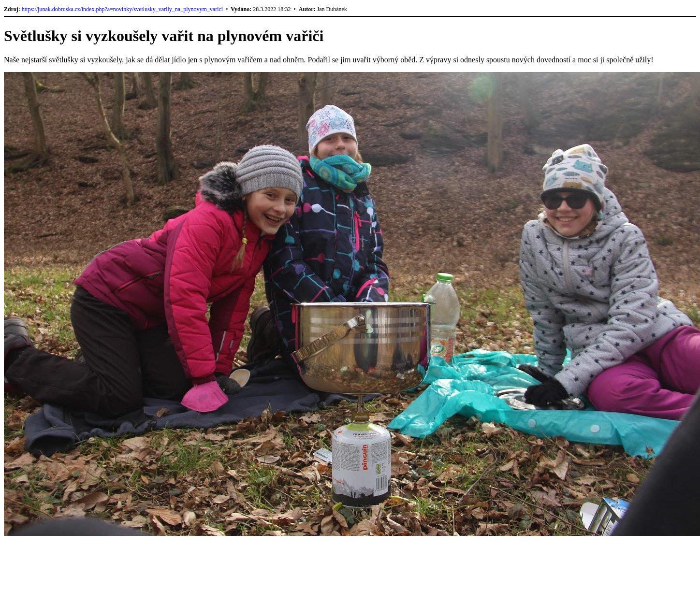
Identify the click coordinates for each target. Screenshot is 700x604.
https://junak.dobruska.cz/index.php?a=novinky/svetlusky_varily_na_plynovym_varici (122, 9)
